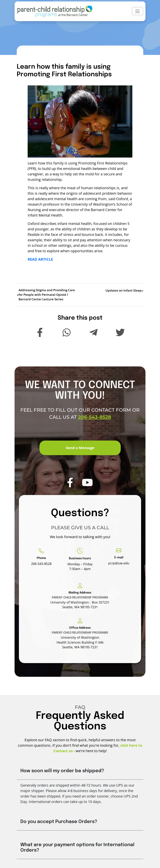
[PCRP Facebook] (70, 493)
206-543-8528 (95, 428)
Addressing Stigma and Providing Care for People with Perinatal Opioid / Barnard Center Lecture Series (47, 295)
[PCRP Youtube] (87, 493)
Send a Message (80, 448)
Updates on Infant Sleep (123, 290)
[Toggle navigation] (137, 11)
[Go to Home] (55, 11)
